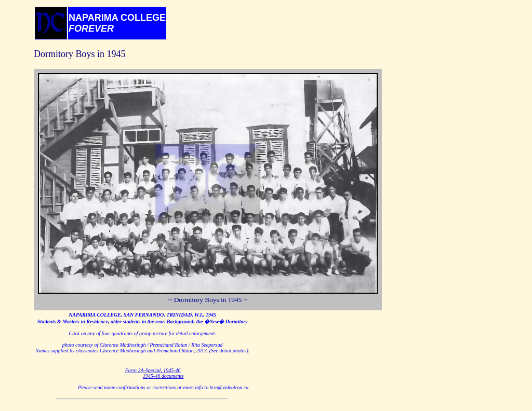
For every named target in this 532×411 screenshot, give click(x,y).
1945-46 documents (163, 376)
